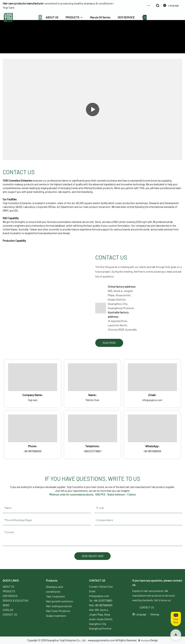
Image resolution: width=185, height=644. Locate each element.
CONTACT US (99, 42)
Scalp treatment (56, 616)
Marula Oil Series (100, 17)
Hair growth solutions (59, 601)
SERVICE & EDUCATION (15, 601)
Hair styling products (59, 606)
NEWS (6, 605)
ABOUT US (52, 17)
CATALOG (8, 610)
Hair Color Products (58, 611)
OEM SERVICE (126, 17)
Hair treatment (56, 596)
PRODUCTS (72, 17)
